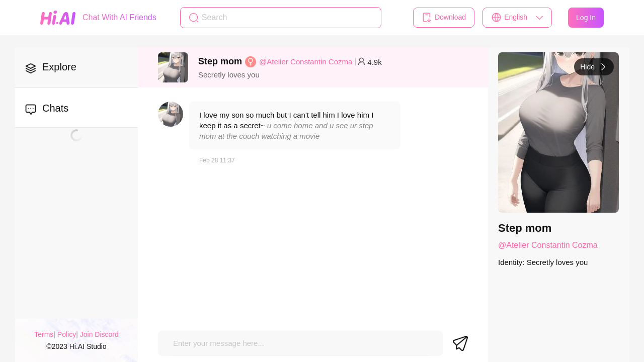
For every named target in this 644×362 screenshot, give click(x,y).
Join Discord (99, 334)
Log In (586, 18)
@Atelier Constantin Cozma (306, 62)
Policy (67, 334)
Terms (44, 334)
